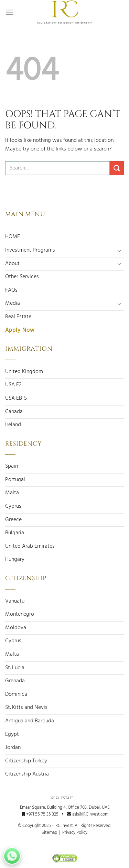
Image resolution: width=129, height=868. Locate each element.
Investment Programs (30, 250)
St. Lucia (15, 668)
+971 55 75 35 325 (40, 814)
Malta (12, 493)
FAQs (11, 290)
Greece (13, 520)
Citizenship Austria (27, 774)
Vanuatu (15, 601)
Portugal (15, 480)
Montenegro (20, 614)
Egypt (12, 734)
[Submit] (117, 168)
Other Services (22, 277)
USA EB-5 (16, 398)
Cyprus (13, 506)
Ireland (13, 425)
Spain (12, 466)
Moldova (16, 628)
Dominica (16, 694)
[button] (9, 12)
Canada (14, 412)
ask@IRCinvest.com (88, 814)
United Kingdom (24, 372)
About (12, 264)
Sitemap (49, 833)
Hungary (15, 559)
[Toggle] (120, 251)
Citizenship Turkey (26, 761)
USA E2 (13, 385)
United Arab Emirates (30, 546)
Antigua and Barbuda (30, 721)
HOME (13, 237)
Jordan (13, 748)
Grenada (15, 681)
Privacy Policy (75, 833)
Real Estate (18, 317)
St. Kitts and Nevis (26, 708)
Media (13, 303)
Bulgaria (15, 533)
